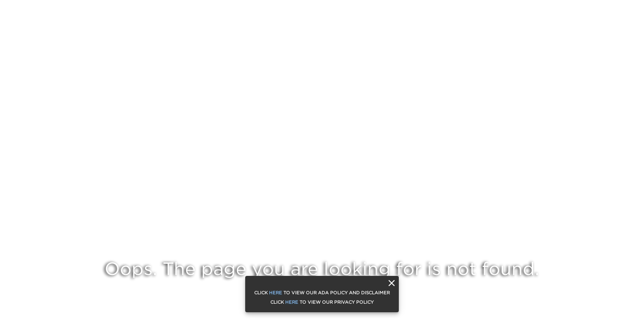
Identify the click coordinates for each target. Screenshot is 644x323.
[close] (392, 283)
